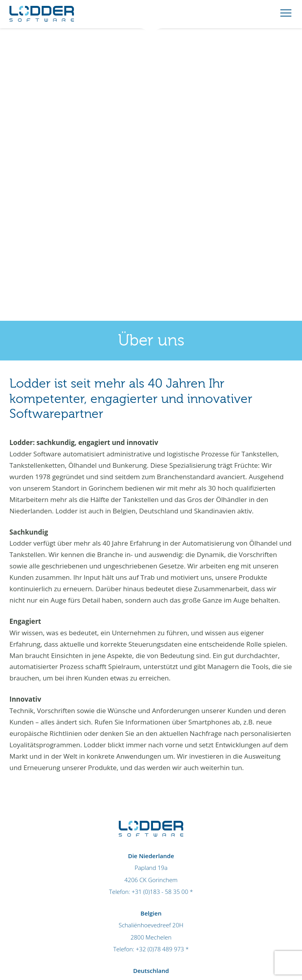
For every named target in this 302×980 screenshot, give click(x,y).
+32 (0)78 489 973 (160, 949)
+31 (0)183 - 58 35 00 (160, 892)
